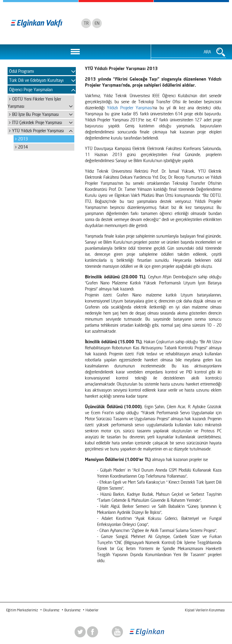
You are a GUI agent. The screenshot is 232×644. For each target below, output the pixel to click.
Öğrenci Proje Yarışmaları (31, 90)
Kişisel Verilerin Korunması (205, 610)
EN (97, 23)
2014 (23, 147)
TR (86, 23)
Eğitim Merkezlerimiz (22, 610)
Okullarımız (51, 610)
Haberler (92, 610)
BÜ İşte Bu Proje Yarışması (35, 114)
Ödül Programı (21, 71)
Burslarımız (72, 610)
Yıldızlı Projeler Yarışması (130, 108)
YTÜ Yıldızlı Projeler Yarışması (38, 131)
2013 (23, 139)
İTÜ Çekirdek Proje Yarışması (37, 122)
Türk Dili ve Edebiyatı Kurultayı (36, 80)
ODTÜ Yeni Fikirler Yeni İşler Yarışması (34, 103)
